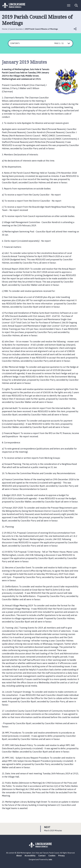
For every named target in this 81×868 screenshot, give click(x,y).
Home (5, 29)
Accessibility (30, 856)
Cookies (52, 856)
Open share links (75, 29)
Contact (42, 856)
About (19, 856)
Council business (16, 29)
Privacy (61, 856)
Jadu (50, 860)
